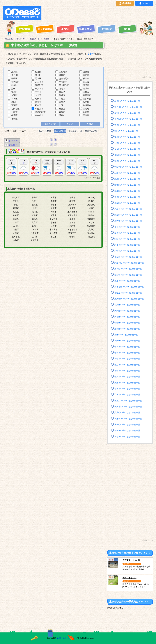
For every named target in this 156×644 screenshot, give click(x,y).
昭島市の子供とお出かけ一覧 (128, 353)
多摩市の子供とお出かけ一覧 (128, 281)
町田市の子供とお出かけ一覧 (128, 239)
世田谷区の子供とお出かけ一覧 (129, 167)
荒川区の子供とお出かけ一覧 (128, 197)
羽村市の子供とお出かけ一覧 (128, 395)
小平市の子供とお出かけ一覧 (128, 227)
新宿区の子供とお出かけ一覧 (128, 113)
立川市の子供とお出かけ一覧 (128, 233)
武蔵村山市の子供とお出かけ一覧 (130, 263)
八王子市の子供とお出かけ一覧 (129, 209)
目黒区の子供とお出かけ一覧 (128, 305)
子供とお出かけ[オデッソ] (65, 638)
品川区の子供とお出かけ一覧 (128, 101)
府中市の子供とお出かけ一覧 (128, 251)
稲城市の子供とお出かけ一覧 (128, 389)
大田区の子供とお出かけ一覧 (128, 311)
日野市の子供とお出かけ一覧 (128, 359)
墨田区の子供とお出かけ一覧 (128, 155)
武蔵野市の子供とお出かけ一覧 (129, 215)
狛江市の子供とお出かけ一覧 (128, 377)
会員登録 (125, 3)
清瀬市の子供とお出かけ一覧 (128, 382)
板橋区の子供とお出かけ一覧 (128, 185)
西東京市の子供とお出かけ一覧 (129, 400)
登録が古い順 (94, 131)
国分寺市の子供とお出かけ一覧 (129, 275)
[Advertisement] (98, 13)
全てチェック (50, 124)
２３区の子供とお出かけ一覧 (128, 149)
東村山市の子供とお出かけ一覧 (129, 269)
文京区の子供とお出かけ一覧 (128, 137)
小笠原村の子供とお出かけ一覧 (129, 293)
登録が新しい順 (75, 131)
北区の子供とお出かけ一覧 (127, 335)
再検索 (90, 124)
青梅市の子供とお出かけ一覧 (128, 347)
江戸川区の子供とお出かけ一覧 (129, 107)
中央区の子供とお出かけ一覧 (128, 125)
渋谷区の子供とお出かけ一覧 (128, 317)
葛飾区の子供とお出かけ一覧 (128, 341)
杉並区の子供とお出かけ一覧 (128, 191)
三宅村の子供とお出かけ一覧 (128, 436)
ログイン (144, 3)
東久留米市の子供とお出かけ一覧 (130, 299)
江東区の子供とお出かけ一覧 (128, 161)
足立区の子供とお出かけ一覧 (128, 203)
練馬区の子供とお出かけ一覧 (128, 179)
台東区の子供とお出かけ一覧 (128, 143)
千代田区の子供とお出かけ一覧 (129, 119)
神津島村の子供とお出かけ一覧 (129, 418)
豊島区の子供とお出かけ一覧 (128, 329)
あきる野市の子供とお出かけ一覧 (130, 287)
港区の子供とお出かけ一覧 (127, 131)
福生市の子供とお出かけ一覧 (128, 371)
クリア (70, 124)
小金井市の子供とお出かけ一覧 (129, 257)
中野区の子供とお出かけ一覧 (128, 323)
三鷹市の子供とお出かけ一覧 (128, 173)
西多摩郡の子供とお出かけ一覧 (129, 407)
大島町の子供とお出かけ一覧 (128, 425)
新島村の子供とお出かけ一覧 (128, 430)
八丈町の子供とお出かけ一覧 (128, 412)
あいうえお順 (42, 131)
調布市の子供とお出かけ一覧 (128, 245)
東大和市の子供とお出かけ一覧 (129, 221)
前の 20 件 (12, 140)
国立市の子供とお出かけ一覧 (128, 365)
